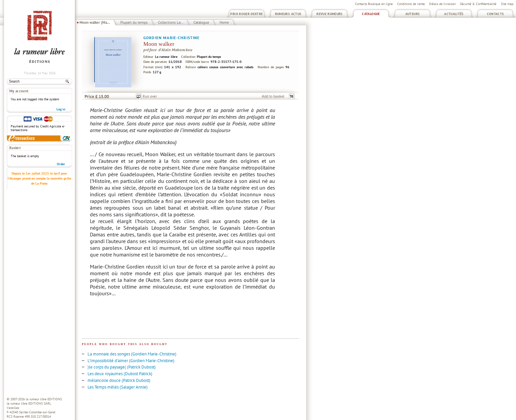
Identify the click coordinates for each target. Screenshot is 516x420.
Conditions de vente (411, 4)
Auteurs (413, 14)
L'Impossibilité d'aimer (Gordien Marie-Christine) (131, 361)
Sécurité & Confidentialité (478, 4)
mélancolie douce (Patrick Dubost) (119, 380)
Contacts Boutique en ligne (374, 4)
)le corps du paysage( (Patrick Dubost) (122, 367)
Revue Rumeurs (330, 14)
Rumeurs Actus (288, 14)
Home (224, 22)
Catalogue (371, 14)
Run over (150, 96)
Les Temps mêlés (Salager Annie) (118, 387)
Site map (507, 4)
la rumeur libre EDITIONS (44, 399)
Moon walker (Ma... (95, 22)
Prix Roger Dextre (246, 14)
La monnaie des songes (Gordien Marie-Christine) (132, 354)
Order (61, 164)
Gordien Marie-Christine (172, 38)
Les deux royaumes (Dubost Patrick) (120, 374)
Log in (61, 109)
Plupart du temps (134, 22)
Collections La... (171, 22)
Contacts (495, 14)
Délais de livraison (442, 4)
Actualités (454, 14)
